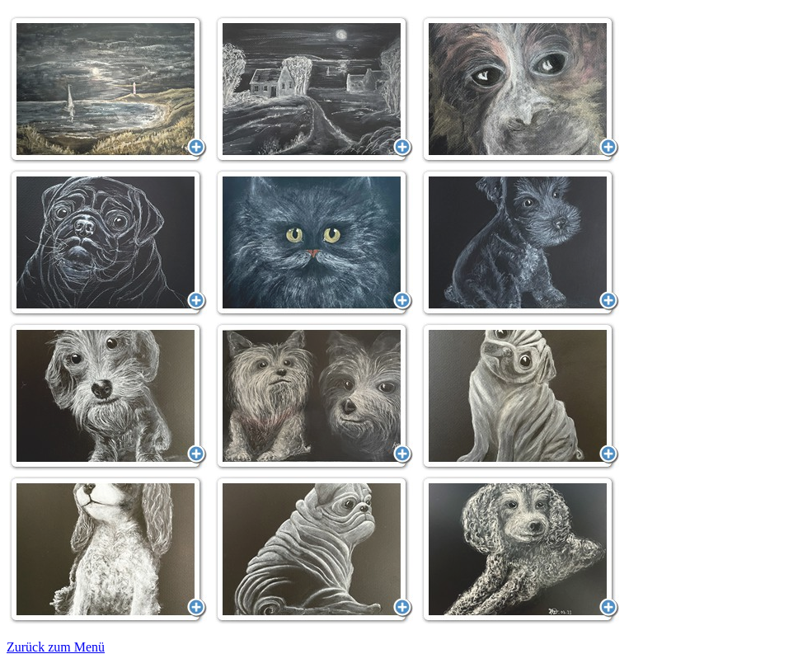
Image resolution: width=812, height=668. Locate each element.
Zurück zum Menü (56, 647)
